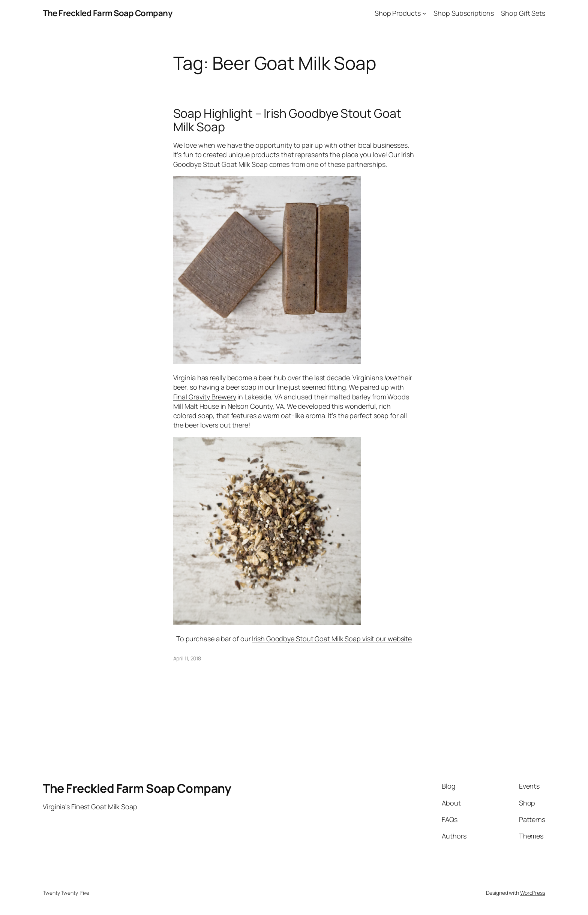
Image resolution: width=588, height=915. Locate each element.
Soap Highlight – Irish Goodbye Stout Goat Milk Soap (287, 120)
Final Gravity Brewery (205, 397)
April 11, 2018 (187, 658)
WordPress (533, 893)
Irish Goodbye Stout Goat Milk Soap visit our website (332, 639)
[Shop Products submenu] (424, 13)
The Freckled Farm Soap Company (107, 13)
